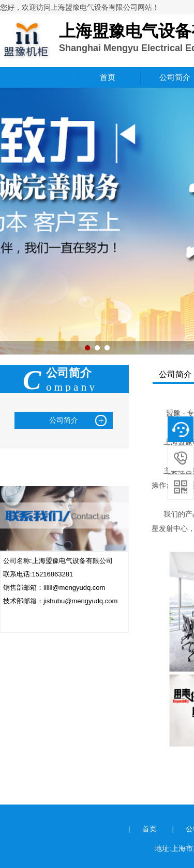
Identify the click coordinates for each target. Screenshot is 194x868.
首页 (108, 77)
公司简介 (64, 420)
